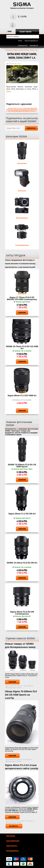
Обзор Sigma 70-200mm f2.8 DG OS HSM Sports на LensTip (21, 695)
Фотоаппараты (22, 218)
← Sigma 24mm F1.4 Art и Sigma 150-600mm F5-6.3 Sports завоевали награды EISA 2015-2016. (22, 109)
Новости (16, 50)
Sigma (8, 91)
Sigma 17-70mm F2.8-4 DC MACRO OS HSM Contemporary (22, 298)
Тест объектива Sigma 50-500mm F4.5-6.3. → (23, 111)
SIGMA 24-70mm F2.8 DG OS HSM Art (22, 348)
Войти (20, 41)
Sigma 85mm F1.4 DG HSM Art (22, 396)
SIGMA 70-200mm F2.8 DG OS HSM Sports (22, 466)
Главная (8, 50)
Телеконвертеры (22, 245)
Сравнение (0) (23, 46)
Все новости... (14, 826)
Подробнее (12, 682)
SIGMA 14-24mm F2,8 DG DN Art (22, 563)
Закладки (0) (34, 46)
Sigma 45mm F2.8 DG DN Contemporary (22, 613)
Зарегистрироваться (31, 41)
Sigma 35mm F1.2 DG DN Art (22, 514)
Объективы (22, 163)
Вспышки (22, 191)
